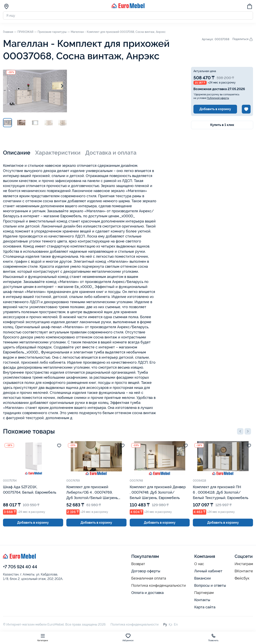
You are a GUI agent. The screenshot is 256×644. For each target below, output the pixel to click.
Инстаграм (244, 564)
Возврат (138, 564)
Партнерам (204, 593)
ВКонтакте (244, 571)
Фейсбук (242, 578)
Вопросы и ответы (210, 585)
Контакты (202, 600)
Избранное (128, 637)
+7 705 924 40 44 (20, 567)
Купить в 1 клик (222, 125)
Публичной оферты (218, 98)
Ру (165, 624)
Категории (43, 637)
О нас (199, 564)
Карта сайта (205, 607)
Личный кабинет (208, 571)
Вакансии (203, 578)
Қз (170, 624)
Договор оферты (146, 571)
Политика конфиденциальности (159, 586)
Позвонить (213, 637)
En (176, 624)
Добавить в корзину (215, 109)
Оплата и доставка (147, 593)
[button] (240, 431)
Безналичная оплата (149, 578)
